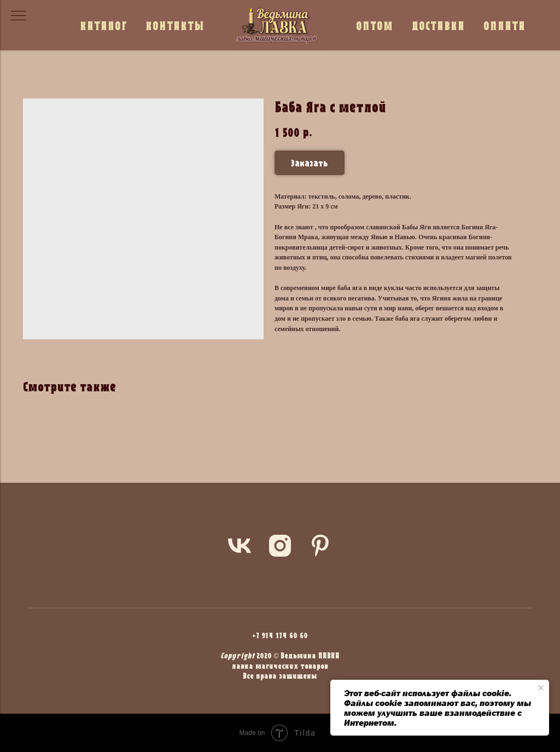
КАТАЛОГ (103, 25)
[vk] (240, 546)
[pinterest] (320, 546)
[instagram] (280, 546)
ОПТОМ (375, 25)
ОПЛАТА (504, 25)
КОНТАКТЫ (175, 25)
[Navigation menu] (19, 16)
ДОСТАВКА (438, 25)
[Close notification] (541, 688)
